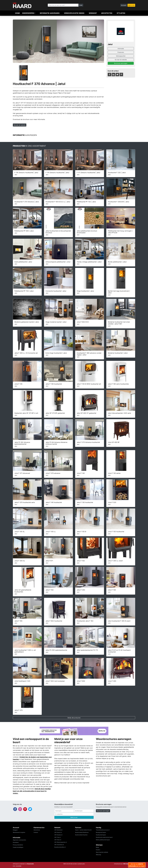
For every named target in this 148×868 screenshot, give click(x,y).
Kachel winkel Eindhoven (82, 832)
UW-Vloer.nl (58, 840)
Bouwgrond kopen (101, 832)
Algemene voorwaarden (19, 840)
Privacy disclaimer (18, 845)
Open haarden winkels (102, 852)
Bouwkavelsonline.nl (60, 847)
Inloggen (15, 830)
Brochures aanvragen (121, 63)
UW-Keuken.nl (58, 835)
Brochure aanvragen (103, 811)
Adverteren (37, 830)
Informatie (121, 49)
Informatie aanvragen (50, 13)
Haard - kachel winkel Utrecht (83, 830)
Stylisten (121, 13)
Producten (121, 52)
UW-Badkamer (58, 830)
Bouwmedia (30, 864)
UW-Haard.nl (58, 832)
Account (124, 5)
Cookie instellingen (18, 847)
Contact (36, 832)
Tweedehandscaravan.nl (103, 830)
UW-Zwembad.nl (59, 845)
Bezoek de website (20, 125)
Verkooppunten (121, 56)
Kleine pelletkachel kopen (103, 840)
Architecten (107, 13)
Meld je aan (74, 817)
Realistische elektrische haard (104, 837)
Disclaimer (16, 842)
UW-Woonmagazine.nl (61, 842)
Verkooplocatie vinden (74, 13)
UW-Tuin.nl (57, 837)
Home (17, 13)
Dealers (98, 850)
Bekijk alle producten (74, 718)
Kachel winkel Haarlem (81, 835)
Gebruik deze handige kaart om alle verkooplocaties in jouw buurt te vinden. (32, 791)
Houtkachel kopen (101, 835)
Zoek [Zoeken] (81, 5)
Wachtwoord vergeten (19, 832)
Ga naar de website (121, 60)
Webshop (93, 13)
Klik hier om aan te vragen (137, 865)
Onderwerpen (28, 13)
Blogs (97, 847)
